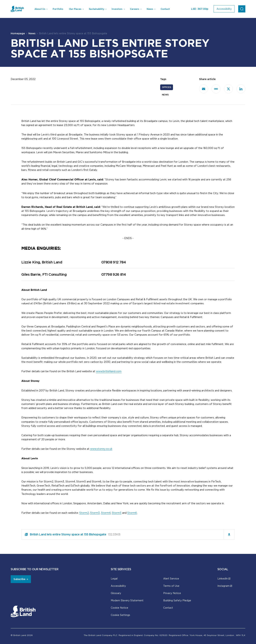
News (150, 9)
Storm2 (84, 513)
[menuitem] (41, 9)
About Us (40, 9)
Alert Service (171, 578)
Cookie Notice (119, 608)
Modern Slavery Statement (127, 600)
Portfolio (58, 9)
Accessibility (118, 586)
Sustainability (97, 9)
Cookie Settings (120, 615)
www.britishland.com (109, 371)
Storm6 (132, 513)
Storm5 (117, 513)
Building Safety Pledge (177, 600)
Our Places (75, 9)
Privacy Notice (172, 593)
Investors (117, 9)
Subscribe (19, 579)
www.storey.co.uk (101, 449)
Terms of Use (171, 586)
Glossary (116, 593)
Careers (135, 9)
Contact (165, 9)
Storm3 (95, 513)
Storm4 (106, 513)
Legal (114, 578)
